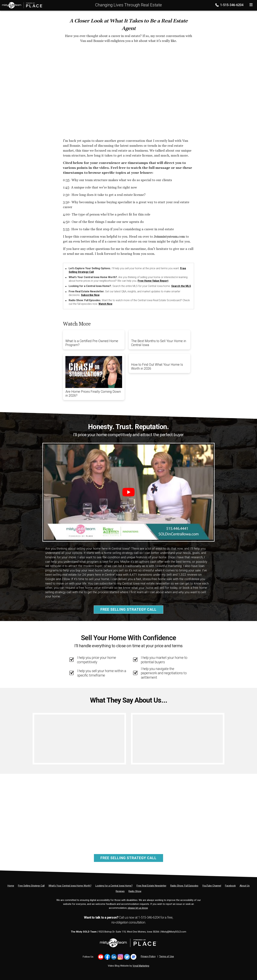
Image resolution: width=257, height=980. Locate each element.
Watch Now (105, 304)
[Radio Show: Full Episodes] (184, 886)
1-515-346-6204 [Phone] (230, 5)
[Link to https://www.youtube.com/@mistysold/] (101, 957)
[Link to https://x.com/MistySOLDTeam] (127, 957)
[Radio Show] (135, 891)
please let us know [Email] (138, 908)
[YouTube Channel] (212, 886)
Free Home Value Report (153, 281)
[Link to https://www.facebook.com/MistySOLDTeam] (107, 957)
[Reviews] (120, 891)
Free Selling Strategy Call (128, 609)
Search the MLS (181, 286)
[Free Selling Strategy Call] (31, 886)
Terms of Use (167, 956)
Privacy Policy (148, 956)
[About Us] (245, 886)
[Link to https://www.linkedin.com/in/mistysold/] (114, 957)
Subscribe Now (90, 295)
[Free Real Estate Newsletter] (151, 886)
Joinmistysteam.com (169, 237)
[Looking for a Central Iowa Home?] (114, 886)
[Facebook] (230, 886)
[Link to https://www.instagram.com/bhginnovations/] (120, 957)
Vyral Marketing (141, 966)
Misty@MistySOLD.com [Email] (174, 932)
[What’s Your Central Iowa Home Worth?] (70, 886)
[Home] (21, 5)
